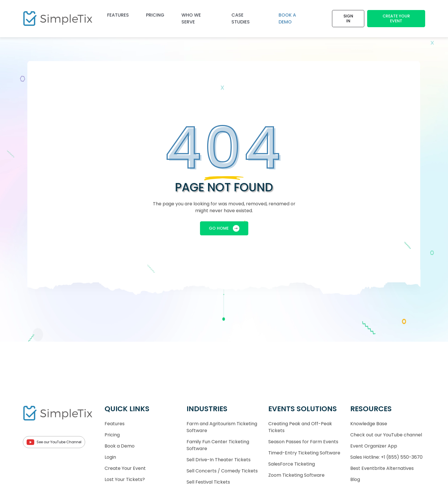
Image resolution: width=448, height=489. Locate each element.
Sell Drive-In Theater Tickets (219, 460)
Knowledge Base (369, 424)
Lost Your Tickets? (125, 479)
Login (110, 457)
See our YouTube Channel (54, 442)
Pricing (155, 15)
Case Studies (241, 18)
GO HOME (224, 228)
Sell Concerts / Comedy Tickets (222, 471)
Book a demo (287, 18)
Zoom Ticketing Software (296, 475)
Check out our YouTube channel (386, 435)
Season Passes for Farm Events (303, 442)
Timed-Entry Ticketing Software (304, 453)
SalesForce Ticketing (292, 464)
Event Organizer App (374, 446)
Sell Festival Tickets (208, 482)
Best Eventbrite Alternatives (382, 468)
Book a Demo (120, 446)
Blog (355, 479)
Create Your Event (396, 18)
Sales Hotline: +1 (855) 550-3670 (386, 457)
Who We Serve (191, 18)
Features (118, 15)
